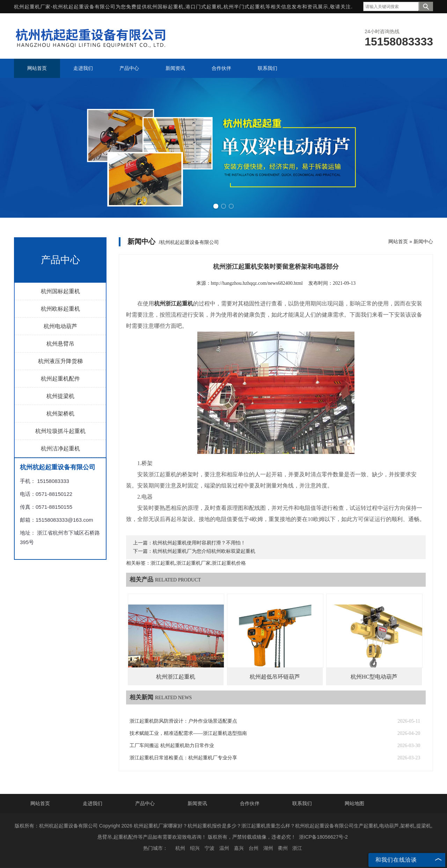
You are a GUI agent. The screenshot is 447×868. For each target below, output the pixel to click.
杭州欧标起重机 (60, 309)
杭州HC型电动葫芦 (374, 677)
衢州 (283, 848)
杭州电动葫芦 (60, 326)
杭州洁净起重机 (60, 449)
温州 (224, 848)
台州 (254, 848)
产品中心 (145, 803)
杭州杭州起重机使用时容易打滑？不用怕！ (199, 543)
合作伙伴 (250, 803)
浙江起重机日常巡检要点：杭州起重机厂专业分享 (183, 758)
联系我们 (302, 803)
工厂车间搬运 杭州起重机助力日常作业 (172, 746)
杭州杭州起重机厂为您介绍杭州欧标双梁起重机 (204, 551)
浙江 (297, 848)
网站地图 (354, 803)
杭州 (180, 848)
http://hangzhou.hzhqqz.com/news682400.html (257, 283)
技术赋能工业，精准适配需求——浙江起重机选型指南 (188, 733)
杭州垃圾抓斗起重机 (60, 431)
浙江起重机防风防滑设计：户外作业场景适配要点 (183, 721)
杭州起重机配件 (60, 379)
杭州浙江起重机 (176, 677)
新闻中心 (423, 241)
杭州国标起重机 (165, 7)
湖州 (268, 848)
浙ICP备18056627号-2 (323, 837)
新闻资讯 (197, 803)
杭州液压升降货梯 (60, 361)
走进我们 (93, 803)
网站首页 (398, 241)
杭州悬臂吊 (60, 344)
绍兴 (195, 848)
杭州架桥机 (60, 414)
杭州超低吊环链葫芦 (275, 677)
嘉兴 (239, 848)
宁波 (210, 848)
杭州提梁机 (60, 396)
